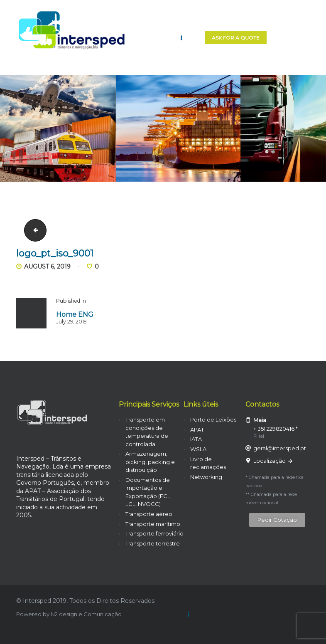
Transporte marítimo (153, 524)
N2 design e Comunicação (86, 614)
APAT (197, 429)
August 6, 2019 (47, 266)
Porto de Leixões (213, 419)
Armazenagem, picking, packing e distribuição (150, 462)
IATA (196, 439)
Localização (270, 461)
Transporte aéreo (149, 514)
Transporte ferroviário (154, 533)
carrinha (33, 230)
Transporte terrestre (153, 543)
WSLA (198, 449)
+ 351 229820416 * (276, 429)
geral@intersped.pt (280, 448)
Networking (206, 477)
